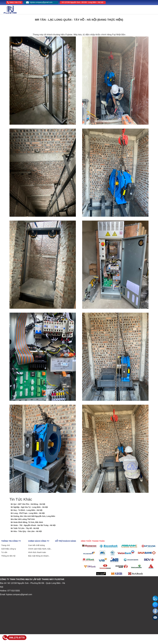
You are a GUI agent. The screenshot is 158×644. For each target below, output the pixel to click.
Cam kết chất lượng (36, 545)
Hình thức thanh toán (37, 552)
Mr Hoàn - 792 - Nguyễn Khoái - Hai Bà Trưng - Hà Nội (33, 525)
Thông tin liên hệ (8, 556)
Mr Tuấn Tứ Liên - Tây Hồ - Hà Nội (25, 528)
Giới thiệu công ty (9, 549)
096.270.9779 (17, 638)
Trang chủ (6, 545)
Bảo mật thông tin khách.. (39, 556)
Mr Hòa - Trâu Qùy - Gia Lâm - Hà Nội (26, 531)
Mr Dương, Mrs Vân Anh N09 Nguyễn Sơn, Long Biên (33, 516)
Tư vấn (4, 552)
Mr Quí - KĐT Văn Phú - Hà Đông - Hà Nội (28, 504)
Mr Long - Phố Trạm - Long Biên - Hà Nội (28, 513)
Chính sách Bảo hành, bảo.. (40, 549)
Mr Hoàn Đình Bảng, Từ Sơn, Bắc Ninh (27, 522)
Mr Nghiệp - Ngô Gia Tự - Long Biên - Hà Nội (29, 507)
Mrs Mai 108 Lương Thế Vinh (23, 519)
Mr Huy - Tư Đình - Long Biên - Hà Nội (27, 510)
